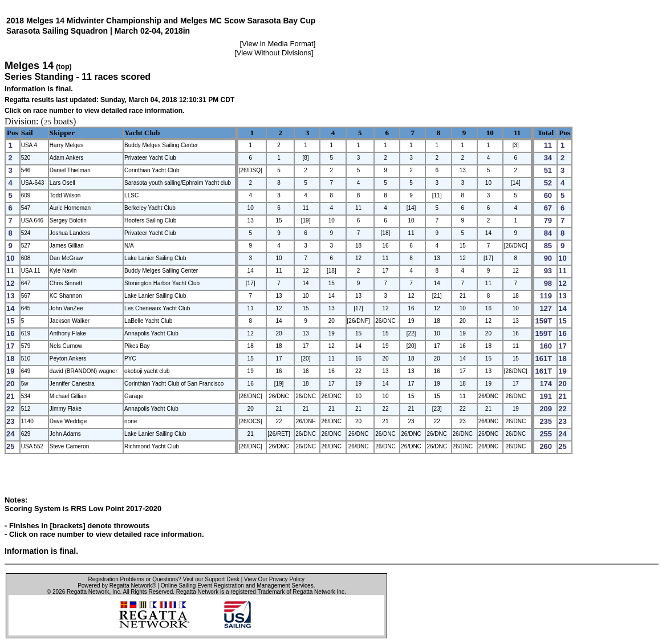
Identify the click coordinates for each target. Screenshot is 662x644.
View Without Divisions (274, 53)
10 (490, 133)
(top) (64, 67)
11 (517, 133)
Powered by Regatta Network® (117, 586)
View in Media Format (277, 44)
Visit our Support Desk (211, 579)
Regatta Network (88, 592)
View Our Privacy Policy (274, 579)
